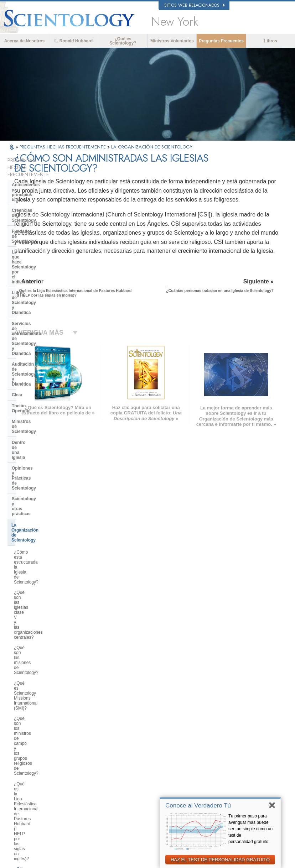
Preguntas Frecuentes (221, 41)
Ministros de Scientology (37, 295)
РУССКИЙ (27, 764)
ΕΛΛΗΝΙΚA (82, 756)
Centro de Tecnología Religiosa (43, 615)
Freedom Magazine (230, 781)
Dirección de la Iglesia (34, 604)
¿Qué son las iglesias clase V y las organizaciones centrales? (47, 373)
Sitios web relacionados (195, 5)
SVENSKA (81, 735)
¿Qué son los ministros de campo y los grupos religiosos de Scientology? (47, 422)
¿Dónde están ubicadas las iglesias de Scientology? (48, 512)
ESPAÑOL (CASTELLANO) (95, 749)
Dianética (221, 723)
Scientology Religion (231, 737)
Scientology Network (231, 730)
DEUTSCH (28, 785)
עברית (25, 749)
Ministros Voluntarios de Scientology (234, 760)
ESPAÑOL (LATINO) (89, 742)
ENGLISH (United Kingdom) (43, 728)
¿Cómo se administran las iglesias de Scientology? (46, 461)
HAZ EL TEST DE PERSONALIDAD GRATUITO (220, 860)
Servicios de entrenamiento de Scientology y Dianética (43, 244)
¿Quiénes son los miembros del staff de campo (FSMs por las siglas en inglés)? (44, 494)
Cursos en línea (153, 762)
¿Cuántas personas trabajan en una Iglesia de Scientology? (44, 476)
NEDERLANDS (32, 778)
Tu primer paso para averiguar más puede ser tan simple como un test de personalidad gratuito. (250, 829)
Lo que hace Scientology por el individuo (43, 218)
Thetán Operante (29, 284)
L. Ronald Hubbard (74, 41)
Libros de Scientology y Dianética (46, 231)
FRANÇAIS (28, 742)
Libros (271, 41)
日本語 (24, 757)
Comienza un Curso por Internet (241, 751)
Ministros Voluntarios (172, 41)
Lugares (147, 783)
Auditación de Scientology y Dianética (40, 260)
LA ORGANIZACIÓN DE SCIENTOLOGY (152, 147)
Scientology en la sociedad (39, 652)
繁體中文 (26, 771)
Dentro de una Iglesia (33, 306)
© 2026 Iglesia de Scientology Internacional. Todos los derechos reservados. (81, 861)
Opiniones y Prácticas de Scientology (37, 319)
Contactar (148, 776)
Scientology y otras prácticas (42, 332)
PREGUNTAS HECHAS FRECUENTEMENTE (63, 147)
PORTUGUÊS (84, 769)
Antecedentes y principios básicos (38, 180)
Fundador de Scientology (37, 204)
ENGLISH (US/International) (43, 721)
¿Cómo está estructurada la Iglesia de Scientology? (47, 358)
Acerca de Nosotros (24, 41)
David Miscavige (227, 743)
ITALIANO (80, 763)
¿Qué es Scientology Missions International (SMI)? (43, 404)
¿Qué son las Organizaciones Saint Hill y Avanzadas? (48, 548)
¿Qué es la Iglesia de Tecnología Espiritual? (45, 628)
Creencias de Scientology (38, 193)
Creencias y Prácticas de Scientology (161, 725)
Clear (17, 273)
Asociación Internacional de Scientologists (237, 772)
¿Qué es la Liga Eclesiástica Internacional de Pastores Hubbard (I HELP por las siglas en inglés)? (47, 443)
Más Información (154, 769)
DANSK (25, 735)
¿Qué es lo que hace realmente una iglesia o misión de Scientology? (44, 530)
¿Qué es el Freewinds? (36, 592)
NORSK (79, 728)
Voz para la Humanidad (160, 735)
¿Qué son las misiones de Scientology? (39, 389)
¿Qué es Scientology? (123, 41)
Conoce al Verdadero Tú (198, 806)
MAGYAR (80, 721)
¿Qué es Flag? (28, 581)
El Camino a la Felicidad (234, 788)
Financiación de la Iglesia (38, 641)
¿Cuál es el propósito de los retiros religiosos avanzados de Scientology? (47, 566)
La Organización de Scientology (44, 344)
